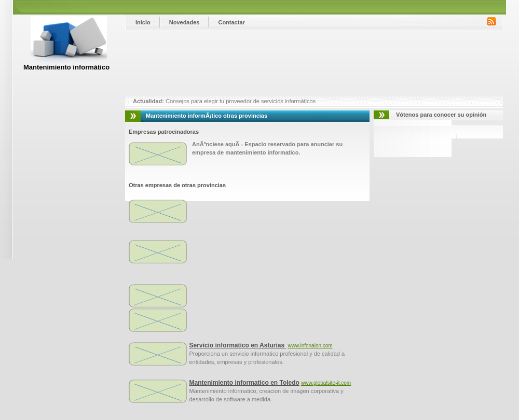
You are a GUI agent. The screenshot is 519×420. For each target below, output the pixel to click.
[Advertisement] (160, 63)
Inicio (143, 22)
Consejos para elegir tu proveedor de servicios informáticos (240, 101)
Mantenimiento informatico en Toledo (244, 383)
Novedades (185, 22)
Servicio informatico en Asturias (238, 345)
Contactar (231, 22)
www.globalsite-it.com (326, 383)
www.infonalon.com (310, 346)
